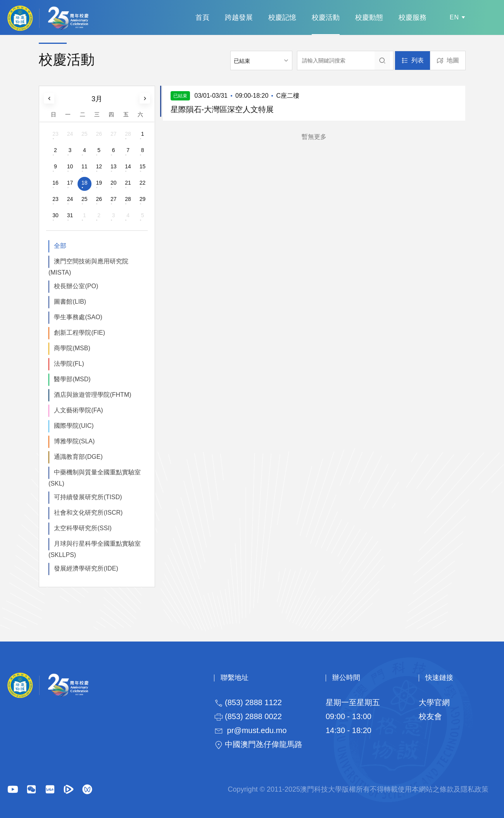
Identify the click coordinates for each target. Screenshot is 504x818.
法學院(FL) (69, 364)
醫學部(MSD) (72, 379)
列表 (418, 60)
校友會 (430, 716)
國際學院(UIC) (74, 426)
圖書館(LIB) (70, 302)
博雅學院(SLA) (74, 441)
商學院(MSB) (72, 348)
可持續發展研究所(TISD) (88, 497)
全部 (60, 246)
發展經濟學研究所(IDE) (86, 568)
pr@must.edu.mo (257, 730)
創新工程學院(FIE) (79, 333)
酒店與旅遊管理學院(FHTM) (92, 395)
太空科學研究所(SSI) (83, 528)
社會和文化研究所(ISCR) (88, 513)
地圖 (453, 60)
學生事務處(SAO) (78, 317)
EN (454, 17)
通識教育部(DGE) (78, 457)
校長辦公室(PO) (76, 286)
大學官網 (434, 702)
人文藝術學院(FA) (78, 410)
